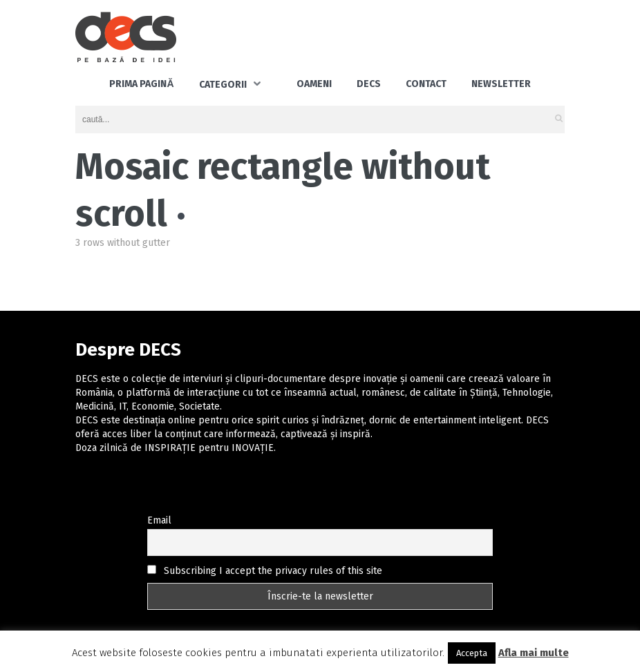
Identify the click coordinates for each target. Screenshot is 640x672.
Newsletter (501, 84)
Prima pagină (141, 84)
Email (159, 520)
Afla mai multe (534, 653)
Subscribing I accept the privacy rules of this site (265, 571)
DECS (369, 84)
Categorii (223, 85)
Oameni (314, 84)
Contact (426, 84)
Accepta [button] (472, 653)
